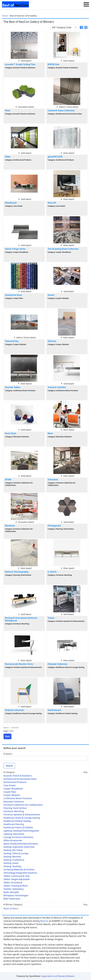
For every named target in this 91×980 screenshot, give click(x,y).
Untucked (53, 479)
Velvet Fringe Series (15, 249)
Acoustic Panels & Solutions (18, 776)
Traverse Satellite (57, 387)
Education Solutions (14, 802)
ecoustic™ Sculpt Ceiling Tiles (20, 64)
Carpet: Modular (12, 795)
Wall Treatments (12, 899)
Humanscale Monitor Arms (19, 664)
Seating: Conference (14, 860)
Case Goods (9, 785)
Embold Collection (14, 710)
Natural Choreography (17, 572)
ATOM (8, 479)
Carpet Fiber (10, 792)
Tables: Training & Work (16, 886)
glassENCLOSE (55, 157)
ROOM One (53, 64)
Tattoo (51, 618)
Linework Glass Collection (61, 110)
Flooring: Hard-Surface (15, 808)
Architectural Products (15, 782)
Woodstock (11, 203)
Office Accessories (13, 840)
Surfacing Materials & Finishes (19, 870)
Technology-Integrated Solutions (20, 873)
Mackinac (10, 526)
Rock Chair (11, 433)
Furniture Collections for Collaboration (23, 805)
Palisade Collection (58, 664)
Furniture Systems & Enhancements (22, 815)
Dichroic (52, 341)
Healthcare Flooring (14, 824)
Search (9, 766)
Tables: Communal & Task (17, 876)
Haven (51, 295)
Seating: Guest (11, 863)
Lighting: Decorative (14, 834)
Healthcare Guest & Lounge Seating (22, 818)
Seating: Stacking (12, 866)
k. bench (52, 572)
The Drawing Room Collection (63, 249)
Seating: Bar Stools (13, 850)
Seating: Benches (12, 857)
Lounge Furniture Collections (18, 837)
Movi (50, 433)
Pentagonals (54, 526)
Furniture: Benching (14, 811)
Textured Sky (12, 341)
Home (5, 16)
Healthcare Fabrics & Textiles (18, 827)
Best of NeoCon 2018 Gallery (23, 16)
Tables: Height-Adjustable (17, 879)
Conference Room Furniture (18, 798)
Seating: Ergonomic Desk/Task (19, 847)
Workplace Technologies (16, 895)
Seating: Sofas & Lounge (16, 853)
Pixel (7, 110)
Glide (8, 157)
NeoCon (44, 921)
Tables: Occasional (13, 882)
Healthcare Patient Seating (17, 821)
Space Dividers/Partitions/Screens (21, 844)
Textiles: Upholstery (14, 889)
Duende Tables (13, 387)
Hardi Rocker (55, 710)
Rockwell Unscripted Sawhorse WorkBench (21, 619)
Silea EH (52, 203)
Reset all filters (11, 909)
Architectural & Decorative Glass (20, 779)
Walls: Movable (11, 892)
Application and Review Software (58, 976)
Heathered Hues (14, 295)
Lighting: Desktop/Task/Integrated (21, 831)
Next (7, 736)
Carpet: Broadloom (13, 789)
